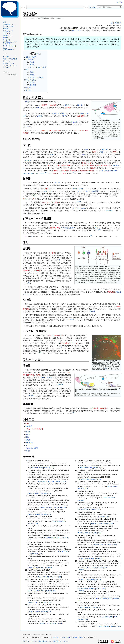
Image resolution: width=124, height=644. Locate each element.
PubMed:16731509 (90, 568)
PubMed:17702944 (46, 623)
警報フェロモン (47, 130)
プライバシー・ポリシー (30, 641)
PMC (53, 482)
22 (93, 311)
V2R (50, 191)
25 (73, 319)
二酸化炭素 (69, 228)
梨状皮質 (68, 108)
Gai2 (25, 199)
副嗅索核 (103, 408)
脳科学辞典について (45, 641)
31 (74, 413)
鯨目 (87, 149)
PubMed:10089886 (34, 514)
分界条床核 (94, 408)
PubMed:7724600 (64, 551)
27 (40, 353)
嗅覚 (27, 424)
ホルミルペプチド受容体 (51, 202)
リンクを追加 (13, 74)
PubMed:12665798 (36, 468)
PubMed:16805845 (84, 479)
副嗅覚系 (61, 114)
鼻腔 (101, 152)
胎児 (33, 236)
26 (106, 368)
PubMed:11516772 (104, 517)
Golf (48, 166)
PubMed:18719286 (34, 612)
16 (98, 230)
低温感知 (57, 130)
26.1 (83, 570)
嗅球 (27, 437)
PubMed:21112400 (44, 577)
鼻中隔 (57, 183)
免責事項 (55, 641)
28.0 (80, 591)
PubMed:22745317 (84, 580)
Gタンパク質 (87, 163)
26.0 (80, 570)
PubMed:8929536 (84, 510)
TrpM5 (41, 173)
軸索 (52, 154)
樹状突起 (114, 152)
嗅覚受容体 (29, 160)
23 (68, 319)
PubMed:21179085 (101, 598)
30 (33, 396)
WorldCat (47, 468)
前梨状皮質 (30, 375)
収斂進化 (109, 211)
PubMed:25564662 (45, 507)
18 (91, 236)
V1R (45, 191)
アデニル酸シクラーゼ (64, 166)
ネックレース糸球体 (56, 335)
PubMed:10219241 (84, 533)
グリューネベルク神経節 (34, 429)
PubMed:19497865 (34, 591)
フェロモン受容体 (77, 189)
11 (78, 202)
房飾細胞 (37, 271)
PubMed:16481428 (44, 482)
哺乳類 (27, 102)
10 (35, 196)
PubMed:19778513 (86, 608)
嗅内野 (49, 377)
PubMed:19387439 (34, 603)
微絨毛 (48, 189)
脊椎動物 (105, 149)
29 (61, 385)
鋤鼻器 (81, 114)
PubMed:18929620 (103, 626)
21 (91, 311)
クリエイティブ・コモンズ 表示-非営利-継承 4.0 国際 (66, 637)
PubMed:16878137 (59, 521)
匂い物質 (53, 105)
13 (62, 227)
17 (100, 230)
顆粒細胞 (111, 292)
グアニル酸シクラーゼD (57, 173)
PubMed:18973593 (86, 468)
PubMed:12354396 (100, 545)
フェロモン (75, 122)
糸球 (53, 253)
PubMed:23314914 (34, 493)
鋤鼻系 (54, 114)
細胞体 (94, 152)
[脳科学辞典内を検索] (110, 7)
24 (70, 319)
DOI (52, 468)
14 (74, 227)
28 (59, 385)
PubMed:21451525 (107, 617)
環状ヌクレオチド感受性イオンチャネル (96, 166)
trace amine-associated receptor (82, 171)
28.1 (83, 591)
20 (29, 283)
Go (34, 199)
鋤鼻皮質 (81, 116)
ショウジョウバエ (79, 208)
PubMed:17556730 (111, 486)
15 (96, 227)
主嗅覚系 (44, 105)
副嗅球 (40, 116)
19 (59, 260)
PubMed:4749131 (109, 498)
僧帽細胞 (26, 271)
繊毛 (84, 154)
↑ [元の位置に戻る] (28, 461)
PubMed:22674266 (84, 559)
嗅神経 (67, 105)
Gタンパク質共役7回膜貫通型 (89, 191)
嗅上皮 (80, 105)
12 (80, 202)
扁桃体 (65, 116)
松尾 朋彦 (115, 23)
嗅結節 (38, 375)
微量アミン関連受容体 (61, 171)
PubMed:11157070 (34, 568)
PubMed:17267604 (50, 537)
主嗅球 (37, 108)
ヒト (26, 236)
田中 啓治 (76, 31)
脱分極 (93, 168)
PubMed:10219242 (97, 524)
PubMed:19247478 (84, 589)
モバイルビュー (64, 641)
